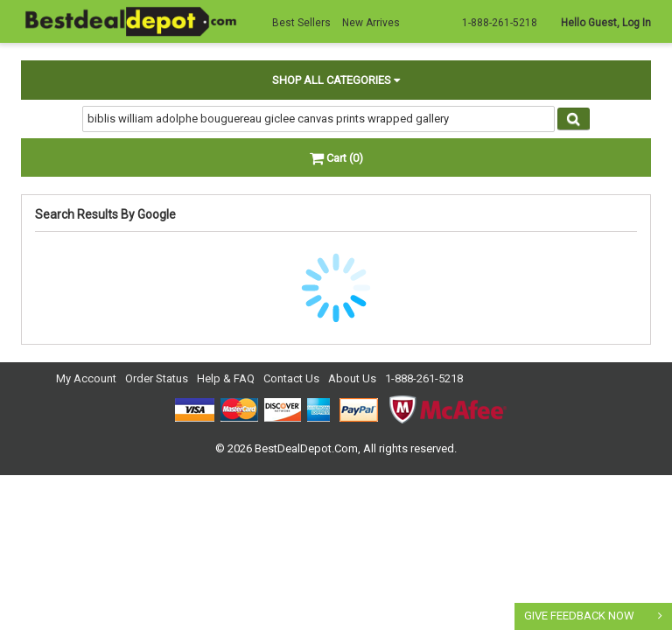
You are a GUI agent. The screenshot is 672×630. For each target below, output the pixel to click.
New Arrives (371, 23)
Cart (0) (336, 158)
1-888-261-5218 (424, 378)
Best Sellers (301, 23)
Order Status (157, 378)
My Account (86, 378)
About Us (352, 378)
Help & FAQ (226, 378)
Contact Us (291, 378)
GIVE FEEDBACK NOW (579, 616)
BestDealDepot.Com (306, 448)
